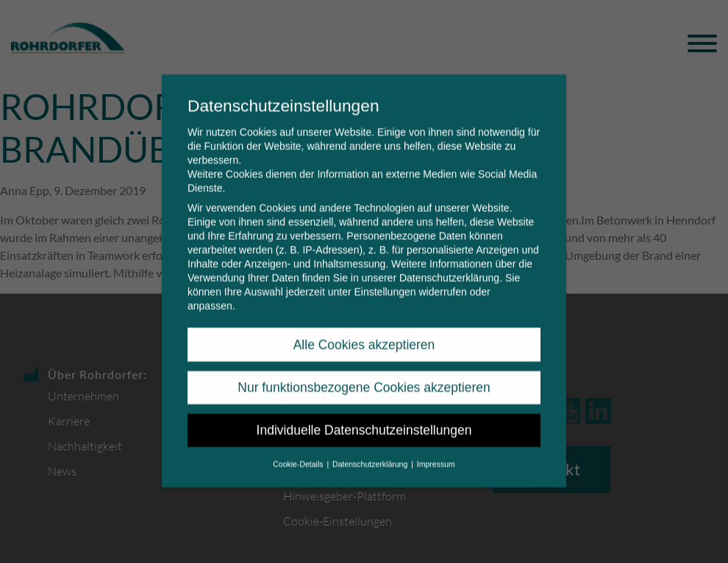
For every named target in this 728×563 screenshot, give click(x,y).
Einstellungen (385, 280)
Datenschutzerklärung (449, 266)
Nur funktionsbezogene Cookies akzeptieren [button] (364, 376)
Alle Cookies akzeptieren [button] (364, 333)
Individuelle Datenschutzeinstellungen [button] (364, 419)
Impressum (436, 452)
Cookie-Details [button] (299, 452)
